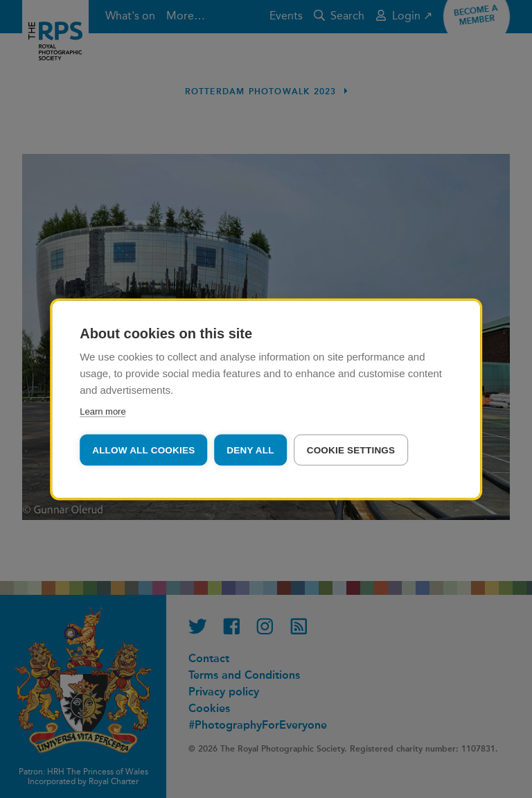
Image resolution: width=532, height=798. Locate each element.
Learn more (103, 411)
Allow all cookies (143, 450)
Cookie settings (351, 450)
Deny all (250, 450)
